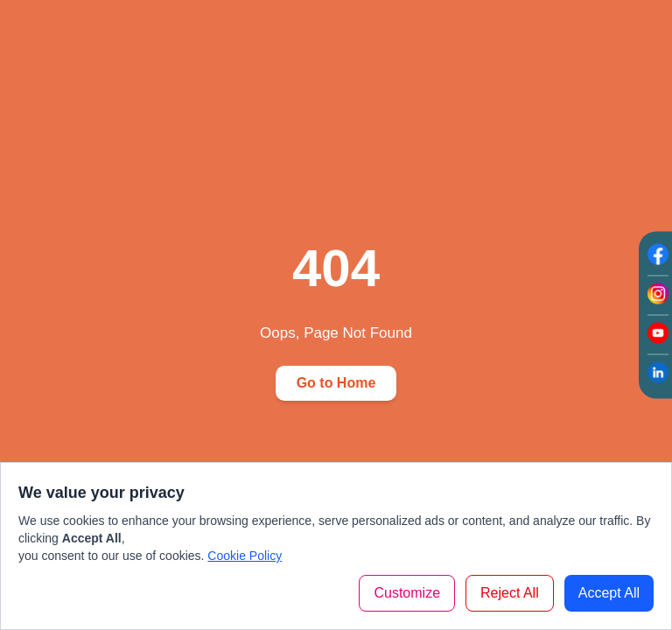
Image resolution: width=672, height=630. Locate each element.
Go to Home (336, 383)
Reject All (510, 593)
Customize (407, 593)
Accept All (609, 593)
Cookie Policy (245, 556)
